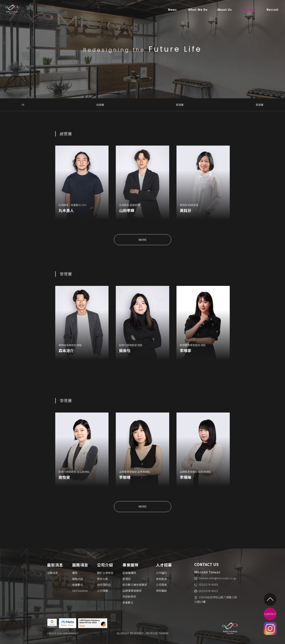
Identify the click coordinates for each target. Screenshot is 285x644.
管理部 (127, 579)
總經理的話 (104, 585)
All (23, 105)
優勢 (75, 573)
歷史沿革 (103, 579)
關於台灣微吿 (105, 573)
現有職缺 (161, 591)
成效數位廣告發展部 (135, 585)
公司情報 (103, 591)
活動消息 (53, 573)
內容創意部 (129, 596)
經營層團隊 (129, 573)
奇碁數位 (78, 585)
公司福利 (161, 573)
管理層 (180, 105)
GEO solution (80, 591)
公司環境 (161, 585)
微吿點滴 (161, 579)
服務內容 (78, 579)
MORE (142, 240)
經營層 (100, 105)
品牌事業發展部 (132, 591)
